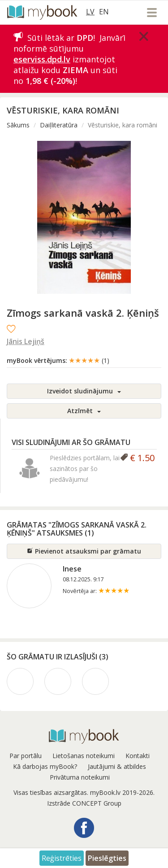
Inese (72, 569)
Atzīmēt (84, 411)
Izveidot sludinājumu (84, 391)
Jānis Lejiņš (26, 341)
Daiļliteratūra (59, 125)
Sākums (18, 125)
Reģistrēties (62, 858)
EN (104, 12)
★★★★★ (89, 360)
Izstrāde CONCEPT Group (84, 803)
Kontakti (138, 756)
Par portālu (26, 756)
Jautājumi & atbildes (117, 766)
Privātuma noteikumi (80, 777)
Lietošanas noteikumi (84, 756)
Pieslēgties (107, 858)
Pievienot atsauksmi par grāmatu (84, 551)
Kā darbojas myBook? (45, 766)
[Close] (144, 36)
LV (90, 12)
